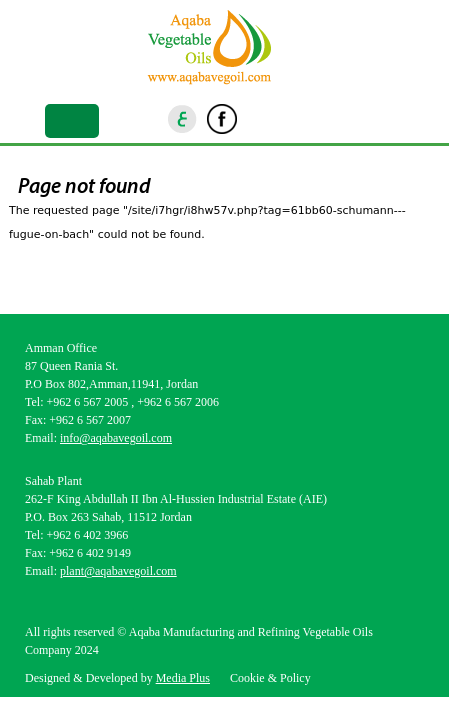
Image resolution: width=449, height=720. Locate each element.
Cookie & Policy (270, 678)
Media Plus (183, 678)
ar (183, 119)
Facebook (222, 119)
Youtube (322, 119)
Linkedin (289, 119)
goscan (356, 119)
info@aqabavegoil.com (116, 438)
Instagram (255, 119)
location (389, 119)
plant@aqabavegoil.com (118, 571)
